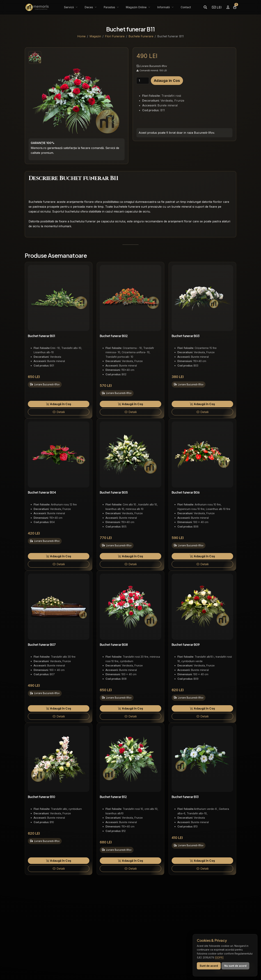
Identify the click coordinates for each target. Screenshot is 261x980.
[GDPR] (219, 957)
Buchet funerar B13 (185, 797)
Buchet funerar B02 (114, 336)
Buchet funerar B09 (186, 645)
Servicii (69, 7)
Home (81, 36)
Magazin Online (137, 7)
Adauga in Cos (167, 81)
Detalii (59, 412)
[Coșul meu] (235, 7)
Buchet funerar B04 (42, 492)
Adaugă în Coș (59, 404)
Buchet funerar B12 (113, 797)
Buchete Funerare (141, 36)
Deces (89, 7)
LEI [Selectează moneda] (217, 7)
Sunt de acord (209, 966)
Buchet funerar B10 (42, 797)
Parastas (110, 7)
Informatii (164, 7)
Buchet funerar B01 (42, 336)
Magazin (95, 36)
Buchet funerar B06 (186, 492)
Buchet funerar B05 (114, 492)
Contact (186, 7)
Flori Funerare (115, 36)
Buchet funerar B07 (42, 645)
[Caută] (205, 7)
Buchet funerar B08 (114, 645)
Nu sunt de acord (235, 966)
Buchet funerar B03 (186, 336)
